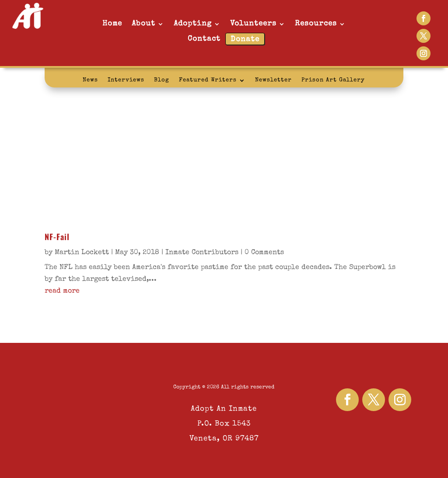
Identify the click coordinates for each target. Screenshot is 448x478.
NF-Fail (57, 237)
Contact (204, 39)
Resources (316, 24)
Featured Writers (208, 80)
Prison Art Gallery (333, 80)
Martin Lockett (82, 253)
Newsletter (273, 80)
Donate (245, 40)
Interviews (126, 80)
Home (112, 24)
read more (62, 291)
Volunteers (253, 24)
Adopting (193, 24)
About (143, 24)
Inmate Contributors (202, 253)
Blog (162, 80)
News (90, 80)
